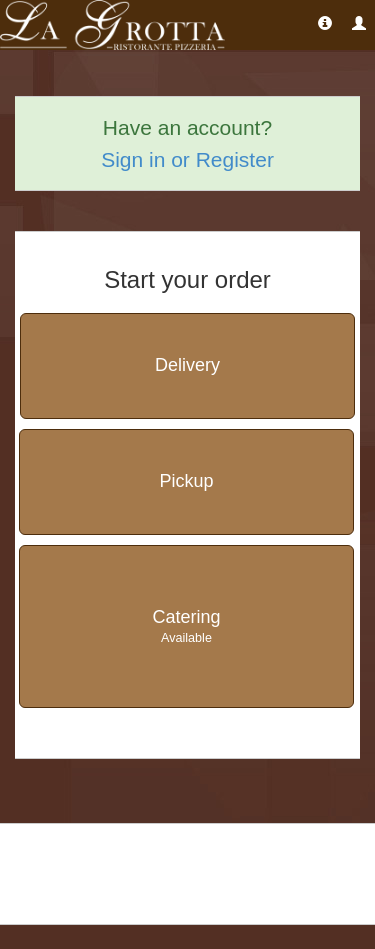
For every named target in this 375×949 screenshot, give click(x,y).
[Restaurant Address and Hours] (325, 23)
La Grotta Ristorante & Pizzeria (106, 851)
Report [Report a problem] (233, 875)
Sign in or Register (187, 159)
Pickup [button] (186, 481)
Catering (186, 627)
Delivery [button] (187, 365)
